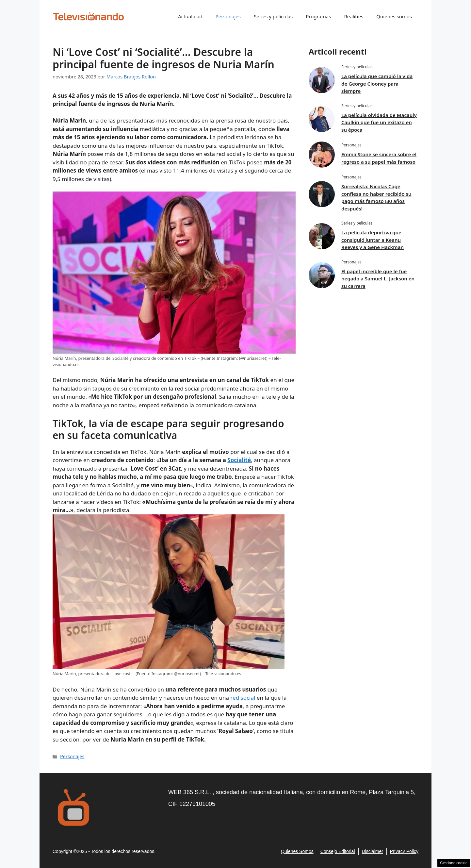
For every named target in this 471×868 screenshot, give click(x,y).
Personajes (228, 16)
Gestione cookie (454, 863)
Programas (318, 16)
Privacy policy (404, 851)
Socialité (239, 460)
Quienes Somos (297, 851)
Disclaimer (373, 851)
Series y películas (273, 16)
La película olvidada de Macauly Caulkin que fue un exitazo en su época (379, 122)
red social (243, 698)
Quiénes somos (394, 16)
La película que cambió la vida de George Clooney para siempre (377, 83)
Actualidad (190, 16)
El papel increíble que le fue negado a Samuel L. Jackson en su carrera (378, 279)
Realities (354, 16)
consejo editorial (338, 851)
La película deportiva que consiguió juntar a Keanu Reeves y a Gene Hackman (373, 240)
